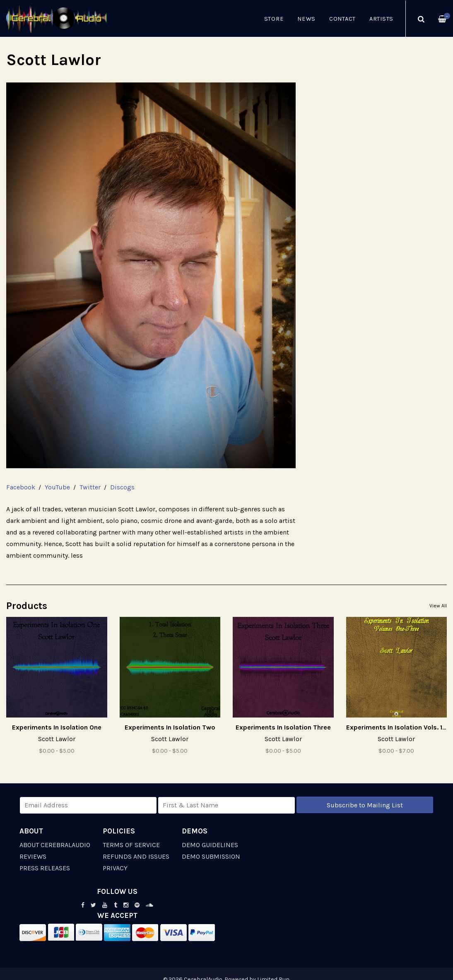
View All (438, 606)
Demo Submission (211, 856)
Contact (342, 19)
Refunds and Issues (136, 856)
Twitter (90, 487)
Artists (381, 19)
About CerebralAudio (55, 845)
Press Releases (45, 868)
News (306, 19)
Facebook (21, 487)
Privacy (115, 868)
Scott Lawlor (57, 739)
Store (274, 19)
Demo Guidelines (210, 845)
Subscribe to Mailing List (365, 805)
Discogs (122, 487)
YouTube (57, 487)
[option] (151, 275)
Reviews (33, 856)
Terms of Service (131, 845)
